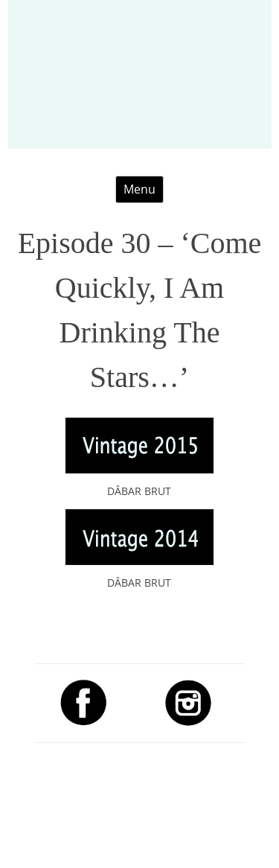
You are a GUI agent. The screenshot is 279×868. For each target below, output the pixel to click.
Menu (139, 189)
